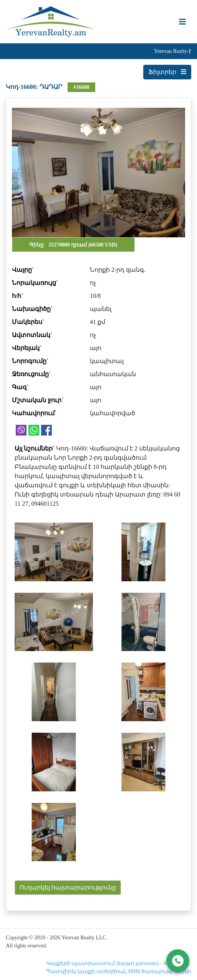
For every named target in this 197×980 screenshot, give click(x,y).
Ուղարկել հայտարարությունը (68, 887)
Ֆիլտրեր (167, 72)
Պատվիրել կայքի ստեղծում (85, 971)
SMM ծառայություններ (159, 971)
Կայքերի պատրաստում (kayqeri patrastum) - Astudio (113, 963)
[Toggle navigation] (182, 22)
